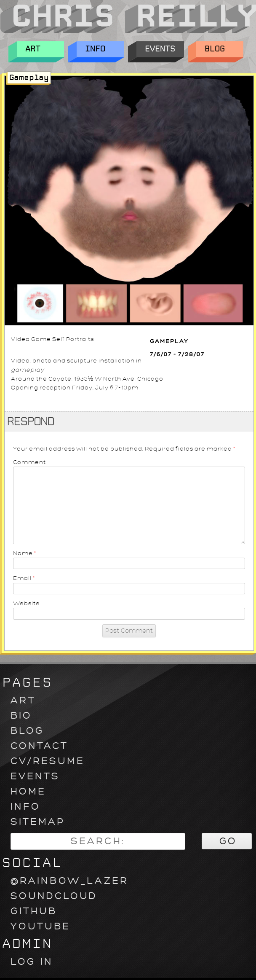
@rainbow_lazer (69, 881)
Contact (39, 746)
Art (40, 50)
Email (24, 578)
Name (25, 553)
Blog (220, 50)
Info (100, 50)
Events (160, 50)
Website (27, 603)
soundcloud (54, 896)
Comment (29, 462)
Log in (32, 962)
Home (28, 791)
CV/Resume (48, 761)
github (34, 911)
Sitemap (38, 822)
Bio (21, 716)
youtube (40, 926)
